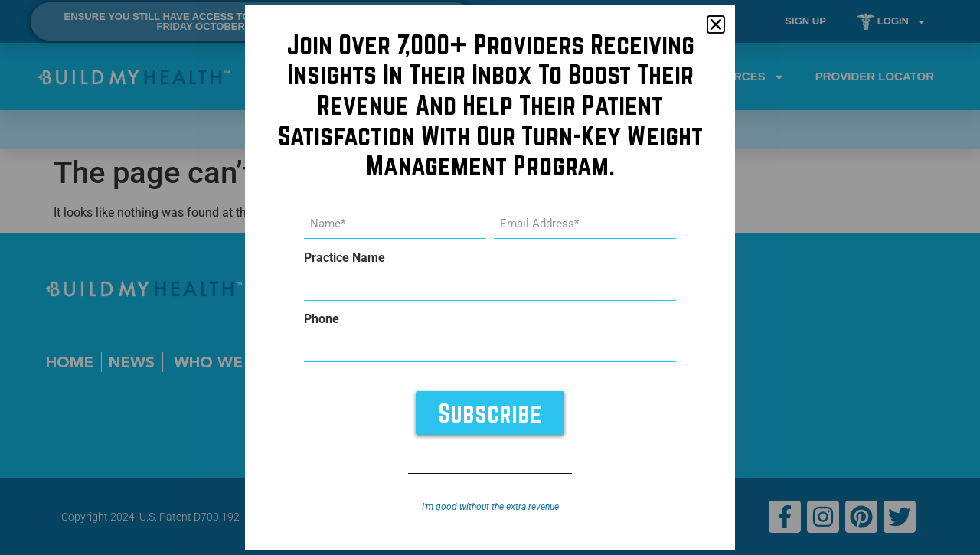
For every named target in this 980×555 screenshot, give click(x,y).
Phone (322, 319)
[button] (716, 24)
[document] (490, 277)
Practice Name (345, 258)
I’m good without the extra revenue (490, 507)
